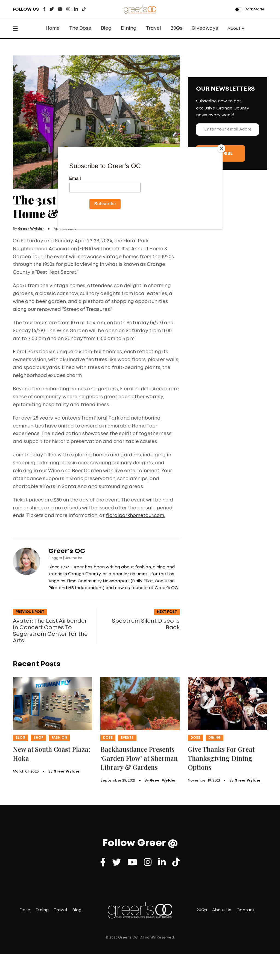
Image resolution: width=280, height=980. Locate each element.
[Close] (221, 149)
